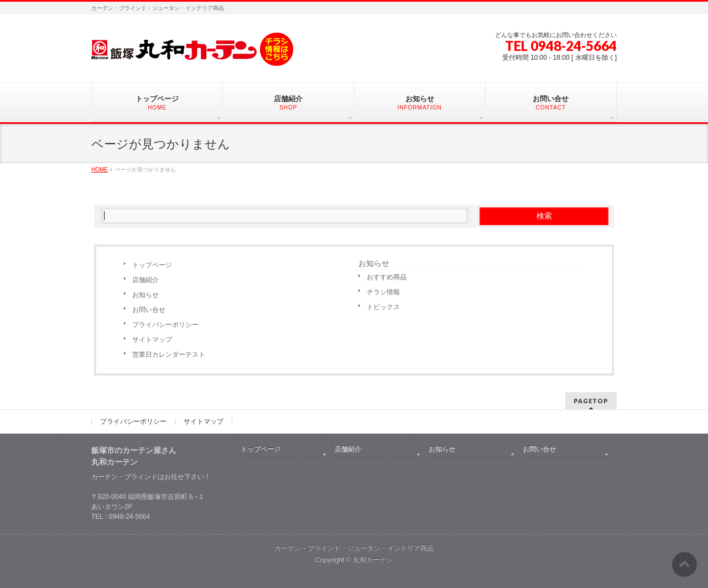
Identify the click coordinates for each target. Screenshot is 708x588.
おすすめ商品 (387, 277)
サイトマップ (152, 340)
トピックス (383, 307)
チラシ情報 (383, 292)
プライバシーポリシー (165, 325)
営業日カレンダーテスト (169, 355)
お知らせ (145, 295)
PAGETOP (591, 401)
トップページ (152, 265)
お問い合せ (149, 310)
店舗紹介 (145, 280)
